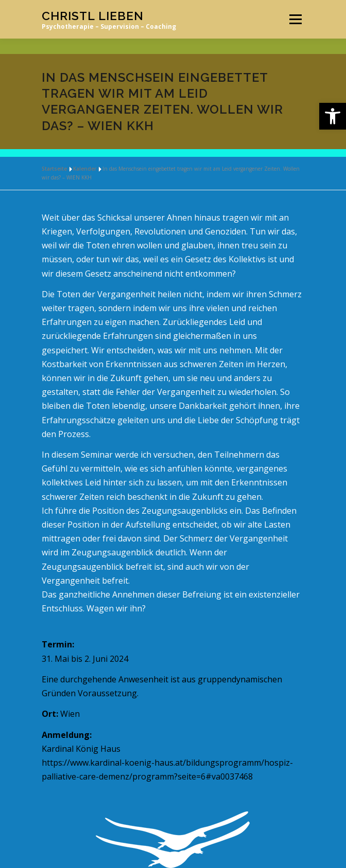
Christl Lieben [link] (93, 16)
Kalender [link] (85, 169)
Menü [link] (295, 19)
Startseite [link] (54, 169)
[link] (333, 116)
